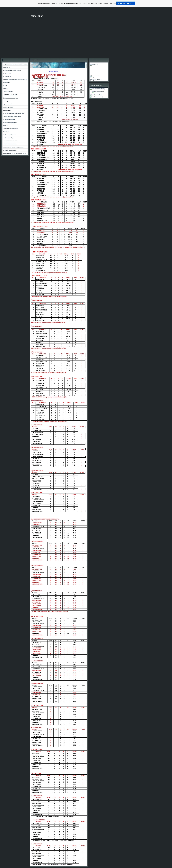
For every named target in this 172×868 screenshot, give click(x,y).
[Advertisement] (86, 41)
